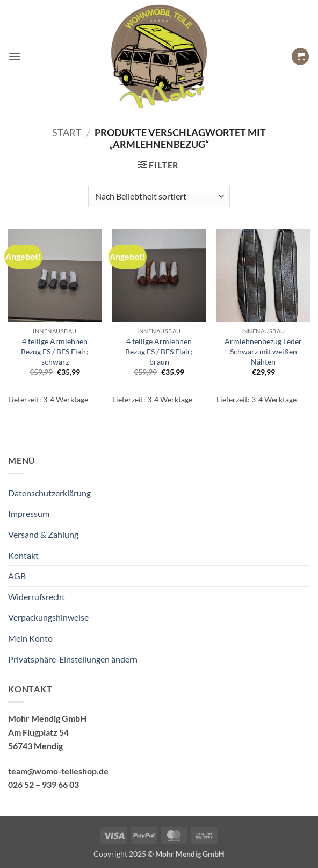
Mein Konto (30, 638)
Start (67, 132)
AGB (17, 576)
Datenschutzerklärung (49, 493)
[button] (15, 56)
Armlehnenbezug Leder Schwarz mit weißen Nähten (263, 351)
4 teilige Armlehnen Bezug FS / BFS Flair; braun (159, 351)
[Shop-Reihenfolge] (159, 196)
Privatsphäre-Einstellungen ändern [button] (73, 659)
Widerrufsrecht (37, 597)
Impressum (29, 513)
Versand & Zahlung (43, 534)
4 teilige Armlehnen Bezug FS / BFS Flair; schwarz (55, 351)
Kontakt (23, 555)
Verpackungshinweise (48, 617)
